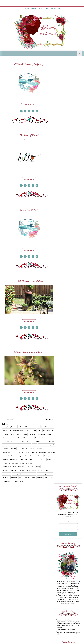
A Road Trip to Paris (71, 550)
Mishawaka (6, 448)
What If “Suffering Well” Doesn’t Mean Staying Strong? (68, 281)
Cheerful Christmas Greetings (72, 534)
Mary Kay (50, 445)
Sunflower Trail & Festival (10, 466)
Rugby (23, 459)
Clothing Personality (30, 427)
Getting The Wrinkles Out (68, 321)
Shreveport (38, 459)
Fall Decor (10, 430)
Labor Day (23, 445)
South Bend (6, 463)
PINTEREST (35, 9)
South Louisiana (38, 463)
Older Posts (48, 416)
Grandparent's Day (23, 437)
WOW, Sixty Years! (71, 426)
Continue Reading (28, 104)
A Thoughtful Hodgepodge (72, 487)
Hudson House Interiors (34, 441)
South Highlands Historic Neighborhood (22, 463)
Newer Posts (9, 416)
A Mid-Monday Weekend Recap (28, 278)
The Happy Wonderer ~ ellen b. (68, 314)
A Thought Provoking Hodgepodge (28, 64)
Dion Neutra (47, 427)
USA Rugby (47, 466)
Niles (30, 452)
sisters (51, 474)
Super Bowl (21, 466)
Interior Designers (8, 445)
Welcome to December (71, 565)
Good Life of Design (47, 434)
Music (35, 448)
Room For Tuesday (67, 296)
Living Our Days (66, 344)
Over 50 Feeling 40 (67, 324)
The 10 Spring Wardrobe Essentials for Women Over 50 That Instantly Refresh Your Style (69, 338)
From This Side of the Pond (70, 319)
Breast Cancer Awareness (16, 427)
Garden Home (13, 434)
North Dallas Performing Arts (41, 452)
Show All (78, 351)
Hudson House (7, 441)
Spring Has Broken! (28, 208)
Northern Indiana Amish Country (11, 455)
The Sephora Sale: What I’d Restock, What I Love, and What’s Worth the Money (69, 308)
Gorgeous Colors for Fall (9, 437)
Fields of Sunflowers (25, 430)
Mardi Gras (42, 445)
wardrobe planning (19, 477)
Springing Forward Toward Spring (28, 349)
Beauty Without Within (47, 423)
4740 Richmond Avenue (29, 423)
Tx (42, 466)
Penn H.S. (31, 455)
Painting (24, 455)
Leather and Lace (66, 331)
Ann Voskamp (65, 278)
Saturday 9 (64, 329)
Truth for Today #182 (67, 316)
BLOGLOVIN (57, 9)
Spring (46, 463)
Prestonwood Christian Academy (44, 455)
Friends (5, 434)
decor (34, 474)
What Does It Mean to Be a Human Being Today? (69, 347)
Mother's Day (28, 448)
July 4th (16, 445)
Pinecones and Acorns (68, 287)
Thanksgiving (35, 466)
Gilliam (20, 434)
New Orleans (23, 452)
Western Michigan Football (28, 470)
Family (16, 430)
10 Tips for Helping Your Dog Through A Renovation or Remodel (69, 299)
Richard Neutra (7, 459)
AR (38, 423)
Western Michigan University (45, 470)
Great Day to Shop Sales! (68, 326)
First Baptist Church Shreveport (41, 430)
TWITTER (42, 9)
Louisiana (31, 445)
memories (40, 474)
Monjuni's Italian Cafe (17, 448)
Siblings (45, 459)
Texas (28, 466)
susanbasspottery (8, 477)
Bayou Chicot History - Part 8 (73, 518)
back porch (14, 474)
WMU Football (7, 470)
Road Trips (16, 459)
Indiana (44, 441)
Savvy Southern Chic (67, 334)
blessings (27, 474)
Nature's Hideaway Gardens (10, 452)
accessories (6, 474)
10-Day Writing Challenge (10, 423)
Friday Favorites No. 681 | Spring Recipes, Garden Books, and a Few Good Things (68, 290)
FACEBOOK (27, 9)
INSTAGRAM (49, 9)
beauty (21, 474)
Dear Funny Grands (28, 139)
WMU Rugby (16, 470)
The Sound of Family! (28, 135)
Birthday (5, 427)
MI (36, 445)
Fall (4, 430)
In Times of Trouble (70, 440)
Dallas (39, 427)
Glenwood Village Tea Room (32, 434)
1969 (20, 423)
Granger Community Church (37, 437)
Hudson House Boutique (19, 441)
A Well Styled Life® (67, 305)
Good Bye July (69, 503)
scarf (46, 474)
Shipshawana (30, 459)
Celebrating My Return (71, 471)
